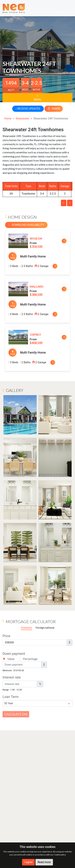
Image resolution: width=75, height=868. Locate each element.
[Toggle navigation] (67, 8)
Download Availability (26, 225)
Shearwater (22, 119)
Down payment (14, 654)
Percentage (30, 659)
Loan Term (11, 697)
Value (11, 659)
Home (8, 119)
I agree (28, 862)
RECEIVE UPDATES (28, 109)
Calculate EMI (16, 714)
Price (6, 636)
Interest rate (12, 677)
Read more (44, 862)
